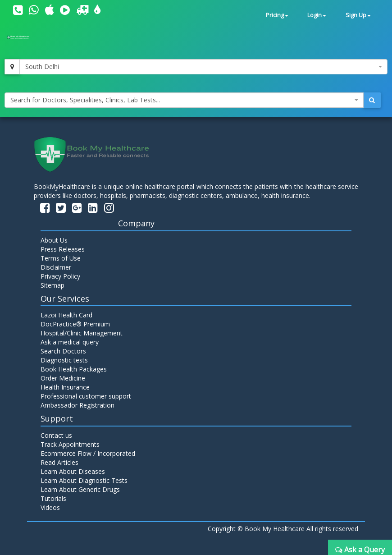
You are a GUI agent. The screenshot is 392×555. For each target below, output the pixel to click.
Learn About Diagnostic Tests (84, 480)
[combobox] (203, 67)
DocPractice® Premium (75, 324)
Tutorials (53, 498)
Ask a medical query (70, 342)
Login (317, 15)
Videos (50, 507)
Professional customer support (86, 396)
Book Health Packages (74, 369)
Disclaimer (56, 267)
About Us (54, 240)
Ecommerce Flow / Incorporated (88, 453)
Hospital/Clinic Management (82, 333)
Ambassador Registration (77, 405)
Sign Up (358, 15)
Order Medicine (63, 378)
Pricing (277, 15)
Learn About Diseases (73, 471)
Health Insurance (65, 387)
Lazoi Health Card (66, 315)
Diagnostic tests (64, 360)
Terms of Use (61, 258)
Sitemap (52, 285)
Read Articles (59, 462)
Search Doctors (63, 351)
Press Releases (63, 249)
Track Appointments (70, 444)
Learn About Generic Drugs (80, 489)
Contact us (56, 435)
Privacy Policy (60, 276)
